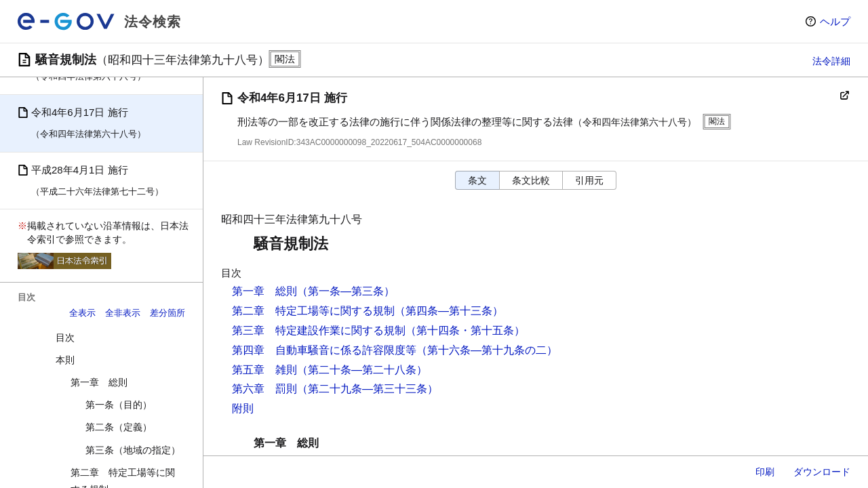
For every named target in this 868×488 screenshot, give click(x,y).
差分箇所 (167, 313)
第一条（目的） (119, 405)
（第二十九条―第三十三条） (368, 389)
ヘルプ (835, 21)
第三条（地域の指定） (133, 450)
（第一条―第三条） (346, 291)
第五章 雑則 (264, 370)
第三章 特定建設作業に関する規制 (319, 330)
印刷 (765, 472)
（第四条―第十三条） (449, 311)
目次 (65, 338)
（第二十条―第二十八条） (362, 370)
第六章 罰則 (264, 389)
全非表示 (123, 313)
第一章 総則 (99, 382)
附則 (243, 408)
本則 (65, 360)
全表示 (82, 313)
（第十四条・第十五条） (465, 330)
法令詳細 (831, 61)
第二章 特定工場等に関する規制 (313, 311)
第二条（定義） (119, 427)
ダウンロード (822, 472)
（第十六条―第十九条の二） (487, 350)
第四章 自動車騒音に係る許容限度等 (324, 350)
